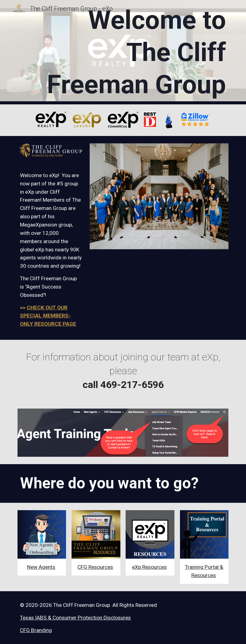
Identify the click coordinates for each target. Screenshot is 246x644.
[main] (132, 52)
